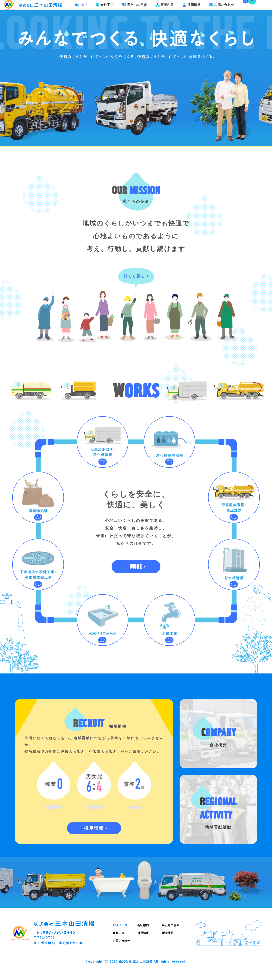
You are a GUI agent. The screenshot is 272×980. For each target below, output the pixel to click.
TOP (81, 11)
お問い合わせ (222, 11)
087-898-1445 (59, 945)
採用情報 (192, 11)
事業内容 (165, 11)
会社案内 (105, 11)
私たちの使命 (135, 11)
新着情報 (168, 945)
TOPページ (120, 938)
